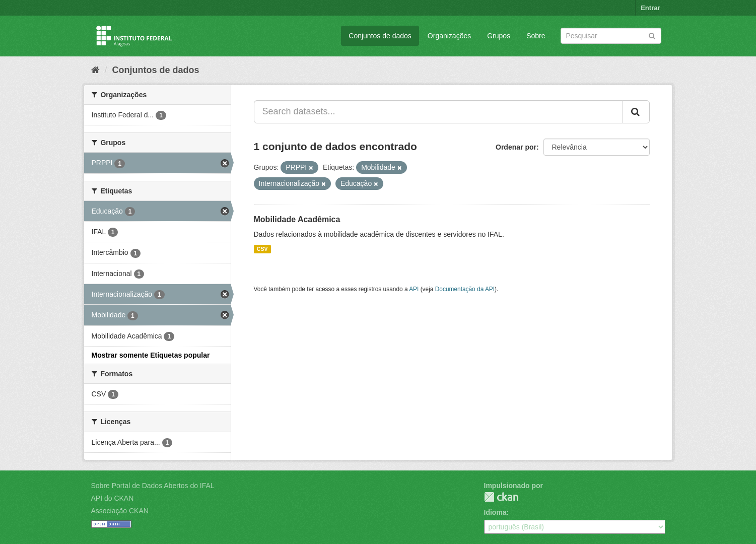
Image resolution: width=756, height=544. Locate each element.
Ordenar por (516, 147)
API (414, 289)
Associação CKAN (120, 511)
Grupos (499, 36)
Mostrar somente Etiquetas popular (151, 355)
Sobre (536, 36)
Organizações (449, 36)
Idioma (495, 512)
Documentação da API (465, 289)
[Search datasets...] (438, 112)
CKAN (501, 497)
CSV (262, 249)
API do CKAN (113, 498)
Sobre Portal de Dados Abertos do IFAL (153, 486)
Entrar (650, 8)
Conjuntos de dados (380, 36)
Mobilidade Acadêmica (297, 219)
